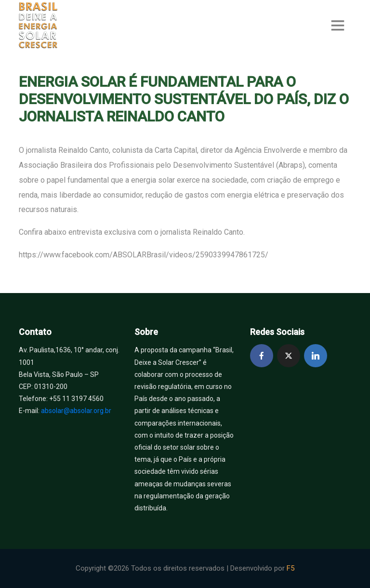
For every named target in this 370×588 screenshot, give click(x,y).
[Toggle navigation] (338, 25)
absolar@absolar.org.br (76, 411)
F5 (291, 568)
